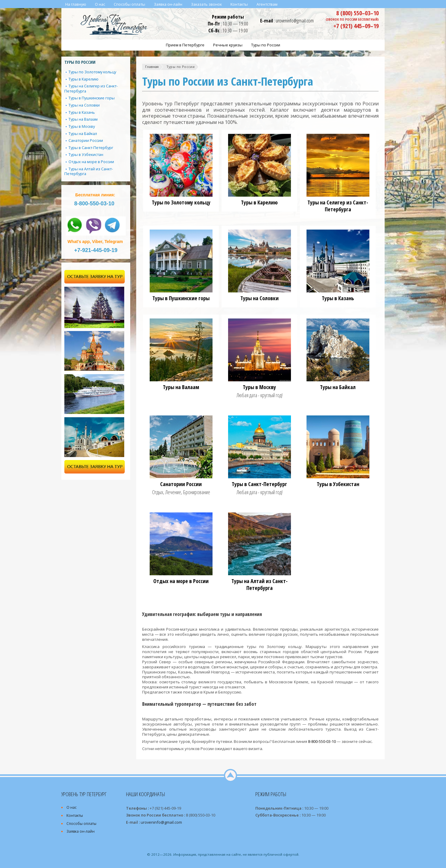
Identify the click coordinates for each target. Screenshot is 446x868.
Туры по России (180, 67)
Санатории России (181, 484)
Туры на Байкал (338, 387)
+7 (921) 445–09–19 (356, 26)
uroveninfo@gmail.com (295, 21)
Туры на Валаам (181, 387)
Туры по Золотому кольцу (181, 202)
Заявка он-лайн (81, 831)
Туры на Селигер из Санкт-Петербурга (338, 206)
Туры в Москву (259, 387)
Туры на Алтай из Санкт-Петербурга (260, 584)
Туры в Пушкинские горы (181, 298)
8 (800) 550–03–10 (357, 13)
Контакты (75, 815)
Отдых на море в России (181, 581)
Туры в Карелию (259, 202)
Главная (152, 67)
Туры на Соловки (260, 298)
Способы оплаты (81, 824)
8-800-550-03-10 (322, 741)
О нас (72, 807)
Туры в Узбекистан (338, 484)
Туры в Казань (338, 298)
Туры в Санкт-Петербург (259, 484)
